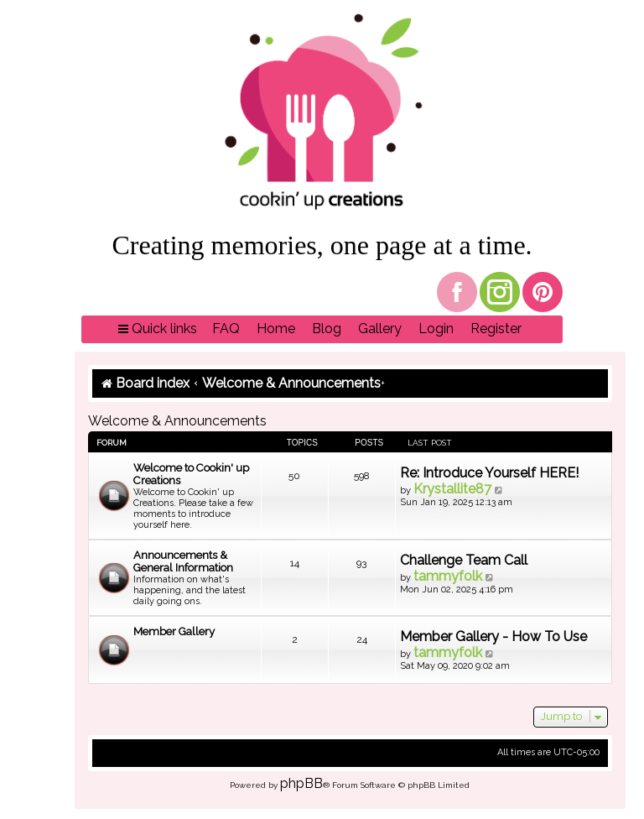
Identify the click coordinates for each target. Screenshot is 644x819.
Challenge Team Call (464, 560)
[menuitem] (226, 329)
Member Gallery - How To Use (493, 636)
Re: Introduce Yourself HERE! (489, 473)
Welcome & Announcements (177, 421)
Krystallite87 (452, 489)
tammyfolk (448, 576)
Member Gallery (174, 631)
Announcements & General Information (183, 561)
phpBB (301, 783)
